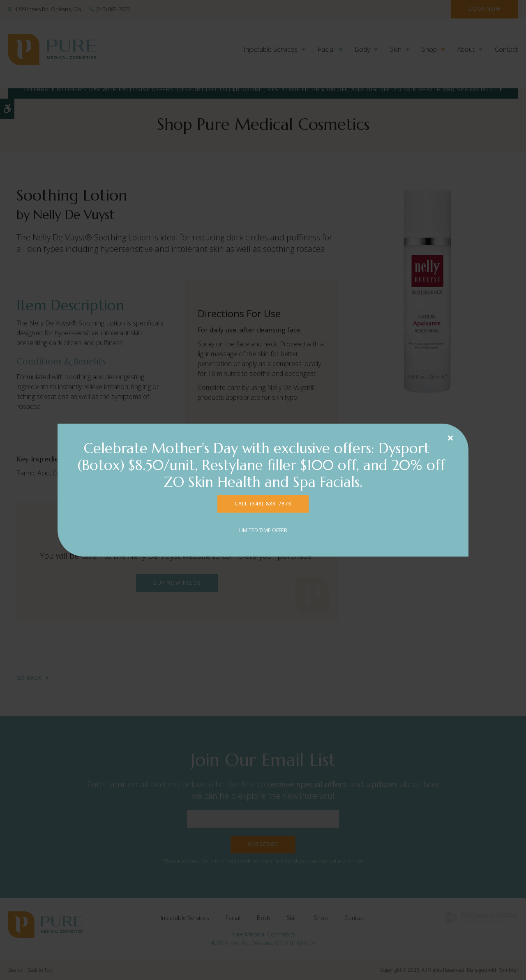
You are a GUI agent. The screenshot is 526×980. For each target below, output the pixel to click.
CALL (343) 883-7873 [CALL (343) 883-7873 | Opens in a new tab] (263, 504)
